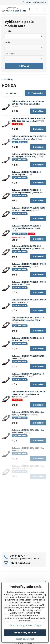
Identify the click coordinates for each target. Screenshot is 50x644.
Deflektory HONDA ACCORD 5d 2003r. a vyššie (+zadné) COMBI (26, 227)
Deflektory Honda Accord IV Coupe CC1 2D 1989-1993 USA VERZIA (28, 102)
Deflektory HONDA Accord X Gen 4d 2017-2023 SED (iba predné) (28, 120)
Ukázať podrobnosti (25, 639)
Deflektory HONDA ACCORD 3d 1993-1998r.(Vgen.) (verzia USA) (29, 137)
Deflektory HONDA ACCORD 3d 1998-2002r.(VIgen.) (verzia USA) (29, 155)
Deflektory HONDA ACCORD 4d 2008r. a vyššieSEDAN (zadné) (26, 191)
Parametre (35, 93)
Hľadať (24, 66)
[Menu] (45, 9)
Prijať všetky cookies (25, 633)
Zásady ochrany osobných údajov (25, 625)
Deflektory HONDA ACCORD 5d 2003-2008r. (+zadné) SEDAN (29, 209)
